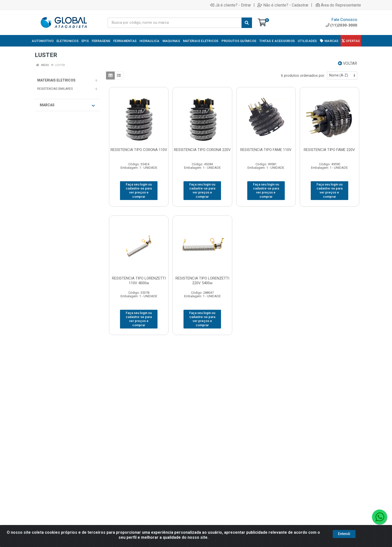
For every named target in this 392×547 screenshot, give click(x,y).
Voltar (347, 63)
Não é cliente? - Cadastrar (283, 5)
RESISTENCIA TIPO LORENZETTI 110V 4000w (139, 281)
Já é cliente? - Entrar (231, 5)
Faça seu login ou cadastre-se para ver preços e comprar (139, 190)
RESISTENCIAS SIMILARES (55, 89)
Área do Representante (338, 5)
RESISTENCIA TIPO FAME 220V (329, 150)
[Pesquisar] (247, 23)
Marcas (67, 105)
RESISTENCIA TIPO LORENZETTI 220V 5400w (202, 281)
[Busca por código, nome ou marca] (175, 23)
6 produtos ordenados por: (303, 75)
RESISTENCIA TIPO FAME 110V (266, 150)
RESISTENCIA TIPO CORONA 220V (202, 150)
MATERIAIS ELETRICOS (56, 80)
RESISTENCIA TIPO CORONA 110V (139, 150)
